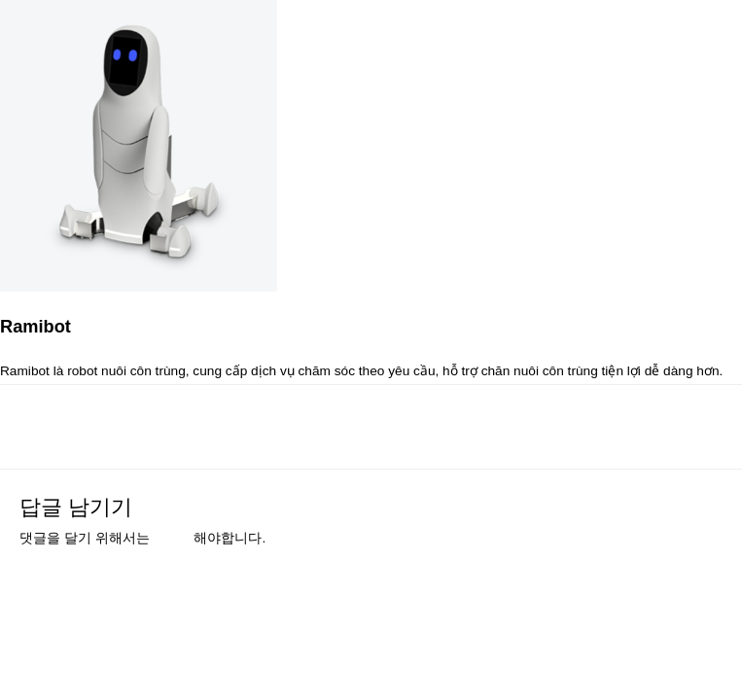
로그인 (173, 538)
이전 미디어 (71, 421)
